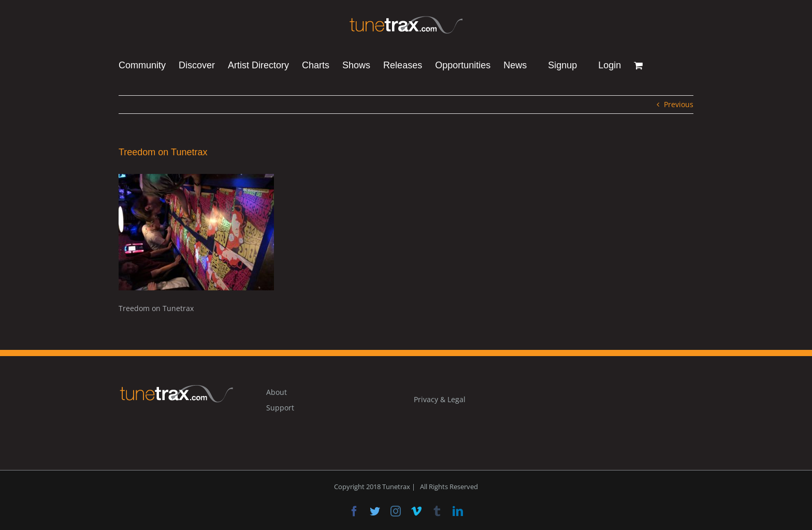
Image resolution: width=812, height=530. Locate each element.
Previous (679, 104)
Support (280, 408)
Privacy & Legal (440, 399)
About (277, 392)
